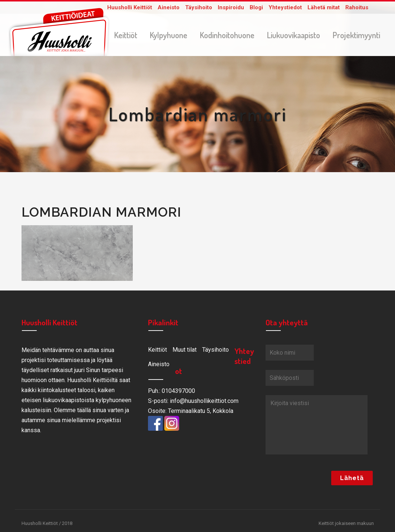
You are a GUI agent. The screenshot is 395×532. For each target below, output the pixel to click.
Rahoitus (357, 7)
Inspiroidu (231, 7)
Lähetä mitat (324, 7)
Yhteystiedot (285, 7)
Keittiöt (157, 351)
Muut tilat (185, 351)
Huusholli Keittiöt (130, 7)
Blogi (256, 7)
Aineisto (169, 7)
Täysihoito (199, 7)
